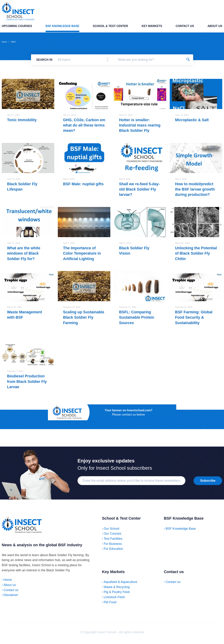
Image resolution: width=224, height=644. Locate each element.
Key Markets (152, 27)
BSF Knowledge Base (62, 27)
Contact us (185, 27)
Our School (112, 530)
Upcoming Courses (17, 27)
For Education (114, 550)
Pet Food (110, 604)
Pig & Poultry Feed (117, 594)
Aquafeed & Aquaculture (121, 583)
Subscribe (208, 482)
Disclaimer (11, 598)
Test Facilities (113, 540)
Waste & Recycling (117, 588)
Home (4, 43)
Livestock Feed (114, 599)
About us (215, 27)
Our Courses (113, 535)
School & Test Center (111, 27)
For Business (113, 545)
